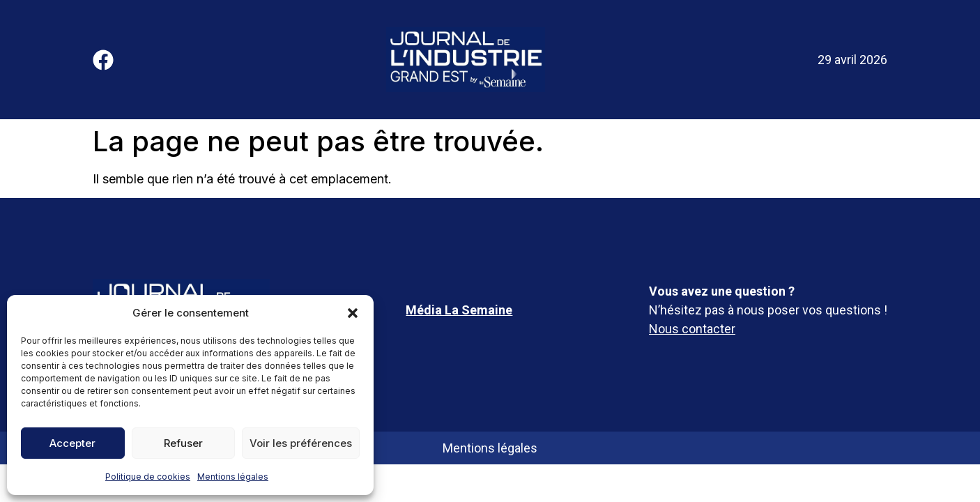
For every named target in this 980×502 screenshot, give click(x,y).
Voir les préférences (301, 443)
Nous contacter (692, 329)
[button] (353, 313)
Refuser (183, 443)
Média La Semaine (459, 310)
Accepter (72, 443)
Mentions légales (233, 477)
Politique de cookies (148, 477)
